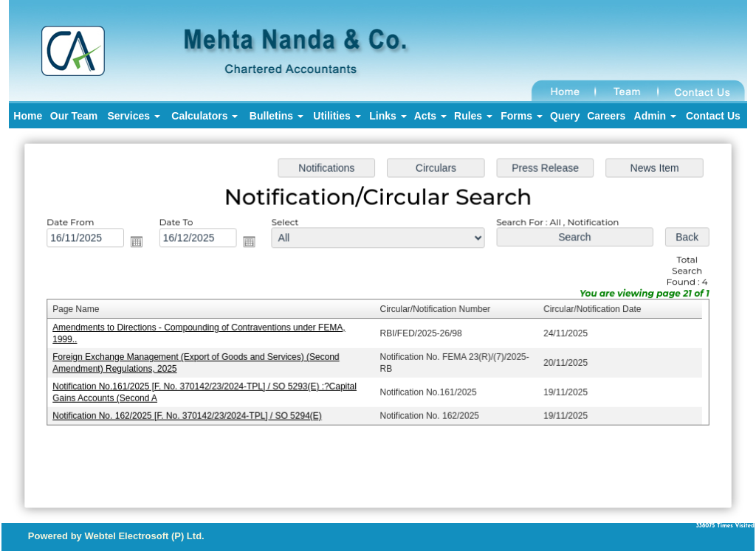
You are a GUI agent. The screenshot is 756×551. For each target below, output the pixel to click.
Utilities (337, 116)
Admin (655, 116)
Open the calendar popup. (141, 243)
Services (134, 116)
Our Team (74, 116)
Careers (606, 116)
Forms (522, 116)
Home (28, 116)
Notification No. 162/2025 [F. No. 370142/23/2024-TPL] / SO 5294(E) (192, 414)
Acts (430, 116)
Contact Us (713, 116)
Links (388, 116)
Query (565, 116)
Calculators (205, 116)
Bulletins (276, 116)
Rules (473, 116)
